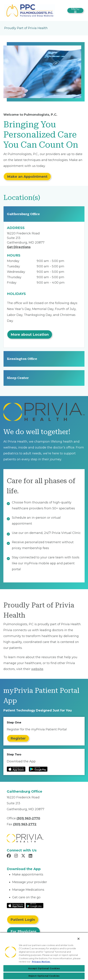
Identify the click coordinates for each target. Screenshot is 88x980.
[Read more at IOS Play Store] (16, 769)
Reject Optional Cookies (44, 976)
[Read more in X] (24, 856)
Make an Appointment (27, 177)
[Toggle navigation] (75, 10)
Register (18, 738)
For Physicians (23, 931)
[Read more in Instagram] (17, 856)
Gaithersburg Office (23, 214)
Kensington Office (22, 359)
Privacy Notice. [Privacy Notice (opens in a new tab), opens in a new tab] (41, 962)
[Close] (79, 939)
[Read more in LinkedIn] (31, 856)
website (37, 669)
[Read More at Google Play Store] (35, 905)
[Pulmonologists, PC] (30, 10)
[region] (44, 956)
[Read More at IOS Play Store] (16, 905)
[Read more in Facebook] (9, 856)
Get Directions (19, 247)
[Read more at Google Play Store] (38, 769)
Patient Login (23, 920)
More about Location (30, 335)
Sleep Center (18, 378)
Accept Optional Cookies (44, 968)
